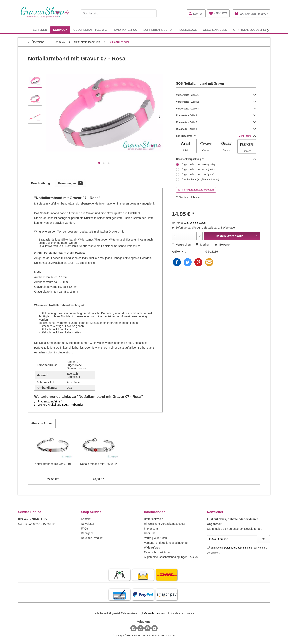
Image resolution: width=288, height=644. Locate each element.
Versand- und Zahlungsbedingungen (167, 543)
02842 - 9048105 (32, 519)
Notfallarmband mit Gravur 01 (53, 464)
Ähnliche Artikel (42, 423)
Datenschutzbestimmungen (239, 548)
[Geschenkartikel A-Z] (90, 30)
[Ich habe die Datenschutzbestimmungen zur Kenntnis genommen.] (208, 547)
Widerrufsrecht (153, 548)
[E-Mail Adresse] (232, 539)
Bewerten (223, 245)
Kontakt (86, 519)
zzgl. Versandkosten (195, 223)
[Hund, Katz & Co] (125, 30)
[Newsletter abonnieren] (263, 539)
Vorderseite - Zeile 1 (216, 95)
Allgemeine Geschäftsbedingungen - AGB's (171, 557)
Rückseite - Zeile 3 (216, 129)
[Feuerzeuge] (187, 30)
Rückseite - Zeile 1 (216, 115)
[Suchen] (153, 13)
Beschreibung (40, 183)
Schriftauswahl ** (216, 136)
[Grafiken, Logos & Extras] (254, 30)
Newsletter (88, 524)
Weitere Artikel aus (59, 405)
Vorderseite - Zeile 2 (216, 102)
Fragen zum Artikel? (48, 401)
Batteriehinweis (153, 519)
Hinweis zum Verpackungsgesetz (164, 524)
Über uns (150, 533)
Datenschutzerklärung (158, 552)
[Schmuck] (60, 30)
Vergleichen (181, 245)
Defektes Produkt (92, 538)
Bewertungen (70, 183)
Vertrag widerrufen (155, 538)
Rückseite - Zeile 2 (216, 122)
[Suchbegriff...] (119, 13)
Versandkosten (152, 613)
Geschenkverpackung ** (216, 159)
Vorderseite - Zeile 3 (216, 109)
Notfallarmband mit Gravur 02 (99, 464)
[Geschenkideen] (215, 30)
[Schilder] (40, 30)
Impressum (151, 529)
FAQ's (85, 529)
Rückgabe (87, 533)
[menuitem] (119, 13)
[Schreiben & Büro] (158, 30)
